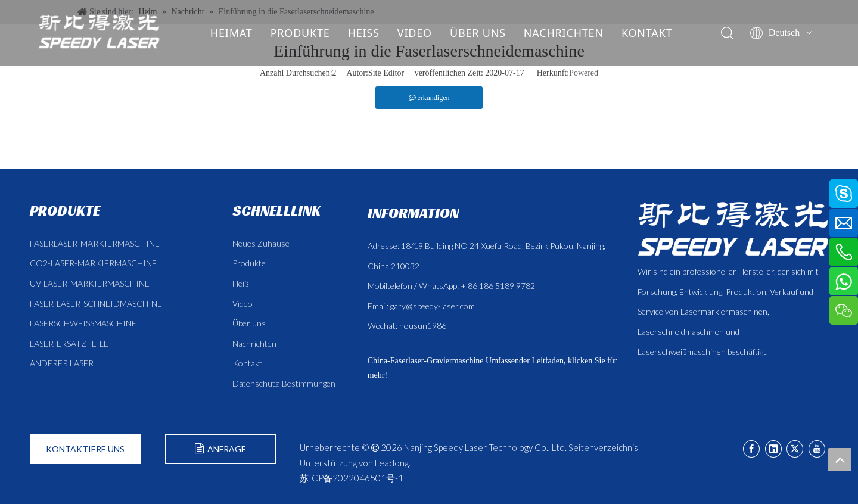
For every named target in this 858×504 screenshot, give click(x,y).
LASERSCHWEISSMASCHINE (83, 323)
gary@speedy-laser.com (433, 306)
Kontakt (247, 363)
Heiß (241, 283)
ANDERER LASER (62, 363)
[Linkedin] (773, 449)
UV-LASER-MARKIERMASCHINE (90, 283)
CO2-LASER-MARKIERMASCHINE (93, 263)
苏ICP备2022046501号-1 (352, 478)
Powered (584, 73)
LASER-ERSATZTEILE (69, 343)
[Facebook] (751, 449)
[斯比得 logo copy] (733, 228)
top (840, 459)
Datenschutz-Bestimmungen (284, 383)
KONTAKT (646, 33)
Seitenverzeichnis (603, 447)
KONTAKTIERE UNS (85, 449)
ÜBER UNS (477, 33)
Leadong (392, 463)
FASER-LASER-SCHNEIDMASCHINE (96, 304)
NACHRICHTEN (563, 33)
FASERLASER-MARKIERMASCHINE (95, 243)
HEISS (363, 33)
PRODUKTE (300, 33)
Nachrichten (254, 343)
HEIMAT (231, 33)
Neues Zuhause (261, 243)
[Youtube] (817, 449)
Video (243, 304)
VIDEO (414, 33)
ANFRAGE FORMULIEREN (220, 454)
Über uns (249, 323)
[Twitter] (795, 449)
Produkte (249, 263)
